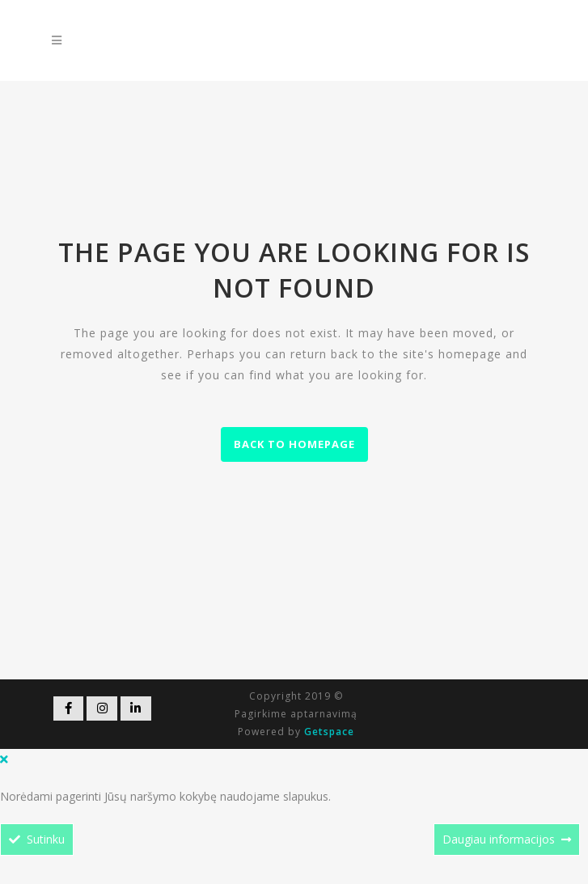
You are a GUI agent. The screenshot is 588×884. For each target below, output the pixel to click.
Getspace (329, 732)
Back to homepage (294, 444)
